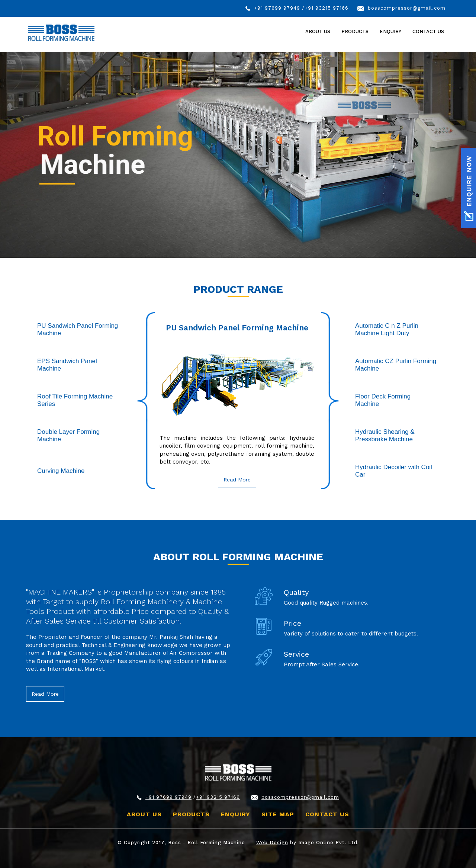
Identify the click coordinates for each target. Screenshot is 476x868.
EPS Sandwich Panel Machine (67, 365)
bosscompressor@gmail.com (407, 8)
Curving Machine (61, 471)
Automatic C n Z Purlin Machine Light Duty (387, 329)
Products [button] (355, 31)
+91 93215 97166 (327, 8)
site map (278, 814)
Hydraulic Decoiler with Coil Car (394, 471)
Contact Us (428, 31)
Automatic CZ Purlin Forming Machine (396, 365)
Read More (237, 480)
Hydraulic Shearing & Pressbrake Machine (385, 435)
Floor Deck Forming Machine (383, 400)
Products (191, 814)
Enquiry (390, 31)
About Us (318, 31)
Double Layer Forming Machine (68, 435)
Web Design (272, 843)
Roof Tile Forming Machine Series (75, 400)
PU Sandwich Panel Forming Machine (78, 329)
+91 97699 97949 (277, 8)
